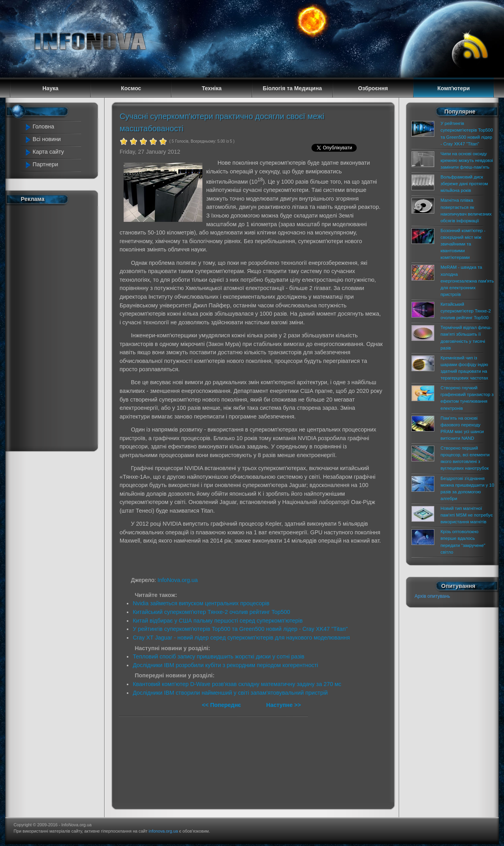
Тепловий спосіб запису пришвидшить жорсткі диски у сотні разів (219, 656)
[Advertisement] (56, 326)
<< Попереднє (222, 705)
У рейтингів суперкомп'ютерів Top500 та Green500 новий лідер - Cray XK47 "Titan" (240, 629)
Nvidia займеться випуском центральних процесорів (201, 603)
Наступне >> (283, 705)
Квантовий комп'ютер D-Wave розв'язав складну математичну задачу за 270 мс (237, 684)
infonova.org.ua (163, 831)
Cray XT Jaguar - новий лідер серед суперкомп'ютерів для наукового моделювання (241, 638)
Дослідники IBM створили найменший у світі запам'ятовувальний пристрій (230, 693)
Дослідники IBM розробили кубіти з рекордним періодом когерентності (225, 665)
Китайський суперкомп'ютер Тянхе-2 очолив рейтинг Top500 (211, 612)
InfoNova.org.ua (178, 580)
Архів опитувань (432, 596)
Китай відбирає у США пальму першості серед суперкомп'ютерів (218, 621)
